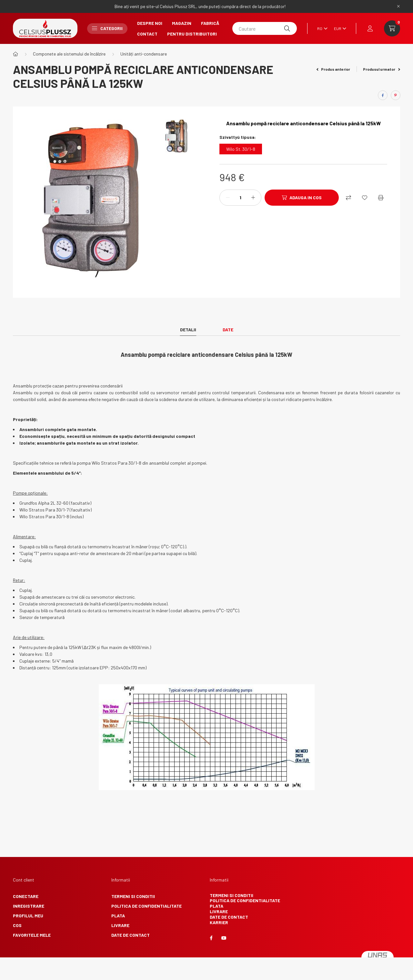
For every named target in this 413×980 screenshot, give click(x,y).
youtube (224, 938)
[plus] (253, 198)
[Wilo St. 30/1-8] (241, 149)
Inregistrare (29, 906)
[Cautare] (265, 28)
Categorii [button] (107, 28)
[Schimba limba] (321, 28)
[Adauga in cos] (302, 198)
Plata (118, 916)
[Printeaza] (381, 198)
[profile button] (370, 28)
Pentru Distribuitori (192, 34)
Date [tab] (228, 330)
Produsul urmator (382, 69)
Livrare (120, 925)
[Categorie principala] (15, 54)
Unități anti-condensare (144, 54)
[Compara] (348, 198)
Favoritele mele (32, 935)
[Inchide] (398, 6)
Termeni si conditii (133, 896)
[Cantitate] (240, 198)
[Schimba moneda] (338, 28)
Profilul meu (28, 916)
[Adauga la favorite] (365, 198)
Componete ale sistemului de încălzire (69, 54)
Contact (147, 34)
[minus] (228, 198)
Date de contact (131, 935)
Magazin (182, 23)
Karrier (219, 922)
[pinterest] (396, 95)
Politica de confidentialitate (146, 906)
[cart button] (392, 28)
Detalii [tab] (188, 330)
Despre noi (150, 23)
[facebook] (383, 95)
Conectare (26, 896)
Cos (17, 925)
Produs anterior (333, 69)
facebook (211, 938)
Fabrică (210, 23)
